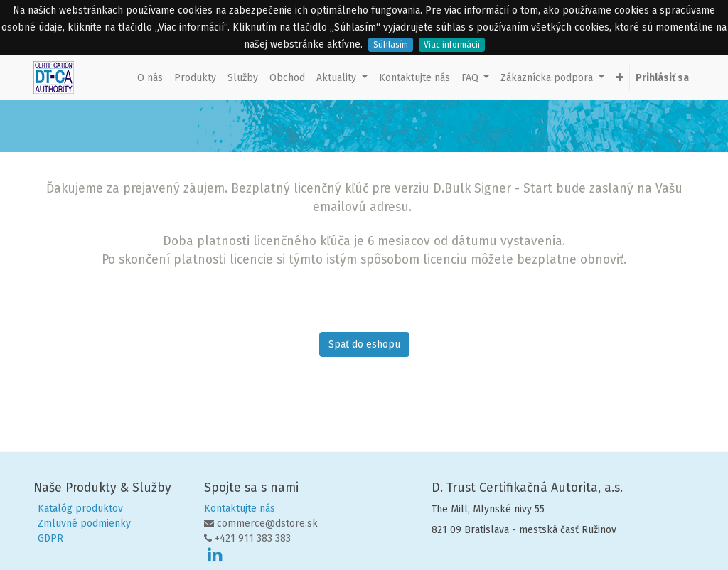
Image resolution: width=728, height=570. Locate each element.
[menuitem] (150, 78)
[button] (620, 78)
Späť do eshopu (364, 344)
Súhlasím (391, 45)
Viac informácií (452, 45)
